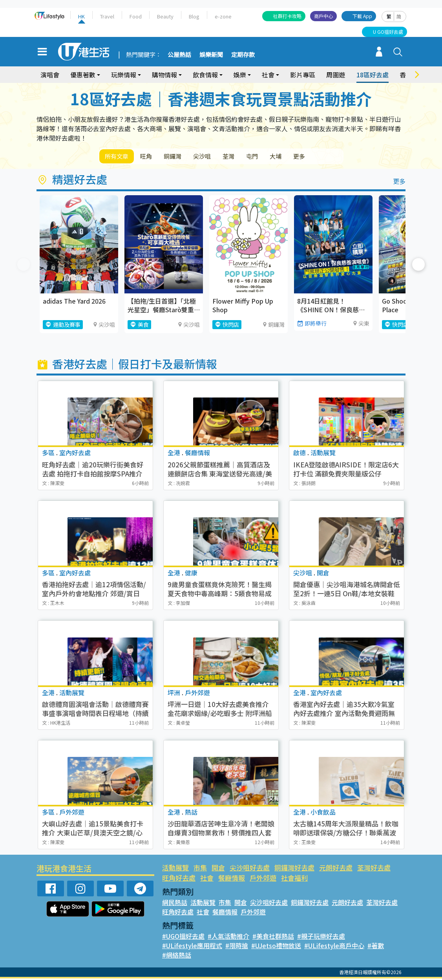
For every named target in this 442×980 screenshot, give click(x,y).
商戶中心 (323, 16)
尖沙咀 (217, 157)
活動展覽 (175, 869)
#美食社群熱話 (273, 938)
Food (136, 16)
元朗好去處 (336, 869)
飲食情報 (205, 75)
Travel (107, 16)
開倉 (218, 869)
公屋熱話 (179, 55)
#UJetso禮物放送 (276, 947)
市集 (200, 869)
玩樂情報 (124, 75)
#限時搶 (237, 947)
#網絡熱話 (177, 956)
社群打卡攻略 (287, 16)
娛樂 (240, 75)
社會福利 (294, 879)
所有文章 (119, 157)
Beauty (165, 16)
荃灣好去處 (374, 869)
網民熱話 (175, 904)
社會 (268, 75)
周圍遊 (336, 75)
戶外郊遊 (263, 879)
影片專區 (303, 75)
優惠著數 (83, 75)
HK (81, 16)
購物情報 (164, 75)
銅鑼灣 (183, 157)
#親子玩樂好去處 (321, 938)
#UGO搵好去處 (183, 938)
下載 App (362, 16)
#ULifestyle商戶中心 (334, 947)
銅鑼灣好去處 (294, 869)
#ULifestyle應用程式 (192, 947)
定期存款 (243, 55)
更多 (330, 157)
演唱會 (50, 75)
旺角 (153, 157)
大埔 (303, 157)
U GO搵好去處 (388, 32)
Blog (194, 16)
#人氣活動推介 (228, 938)
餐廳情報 (232, 879)
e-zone (223, 16)
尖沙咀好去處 (250, 869)
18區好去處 (373, 75)
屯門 (275, 157)
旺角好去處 (179, 879)
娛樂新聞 (211, 55)
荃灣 (248, 157)
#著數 (376, 947)
